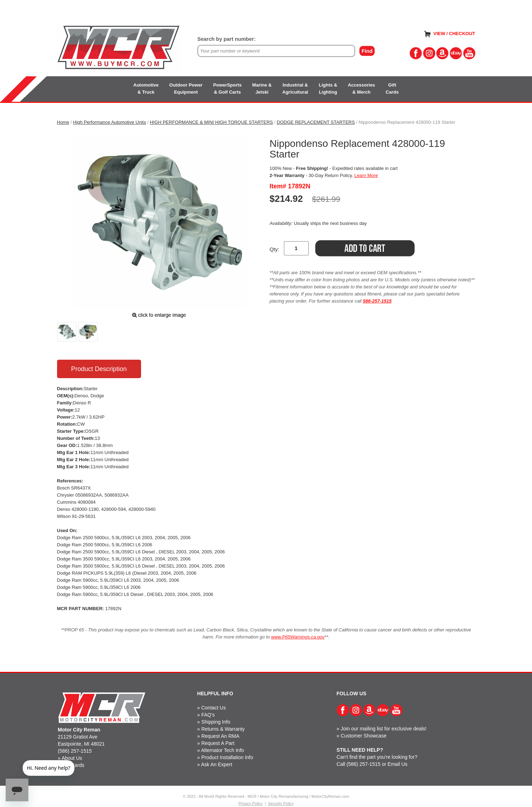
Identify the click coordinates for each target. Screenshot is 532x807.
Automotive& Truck (146, 89)
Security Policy (281, 803)
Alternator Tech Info (222, 750)
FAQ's (208, 715)
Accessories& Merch (361, 89)
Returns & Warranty (223, 729)
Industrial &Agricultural (295, 89)
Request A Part (218, 743)
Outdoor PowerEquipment (186, 89)
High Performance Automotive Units (110, 122)
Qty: (275, 249)
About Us (72, 758)
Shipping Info (216, 722)
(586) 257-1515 (75, 751)
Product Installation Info (227, 757)
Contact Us (214, 708)
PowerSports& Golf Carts (227, 89)
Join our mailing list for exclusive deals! (383, 729)
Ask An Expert (217, 764)
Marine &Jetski (262, 89)
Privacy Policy (251, 803)
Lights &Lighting (328, 89)
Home (63, 122)
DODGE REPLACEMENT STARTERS (316, 122)
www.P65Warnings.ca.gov (298, 637)
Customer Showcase (363, 736)
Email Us (398, 764)
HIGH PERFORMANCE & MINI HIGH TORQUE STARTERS (211, 122)
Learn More (366, 175)
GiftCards (392, 89)
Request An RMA (220, 736)
